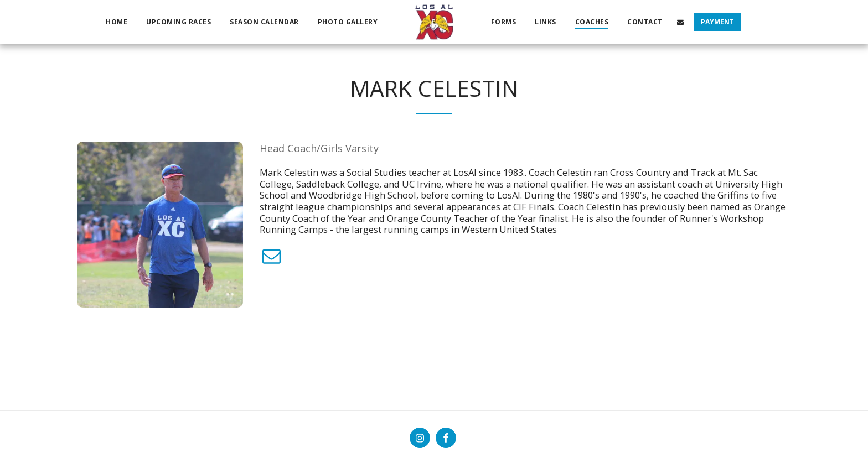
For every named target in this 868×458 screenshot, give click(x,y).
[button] (680, 22)
